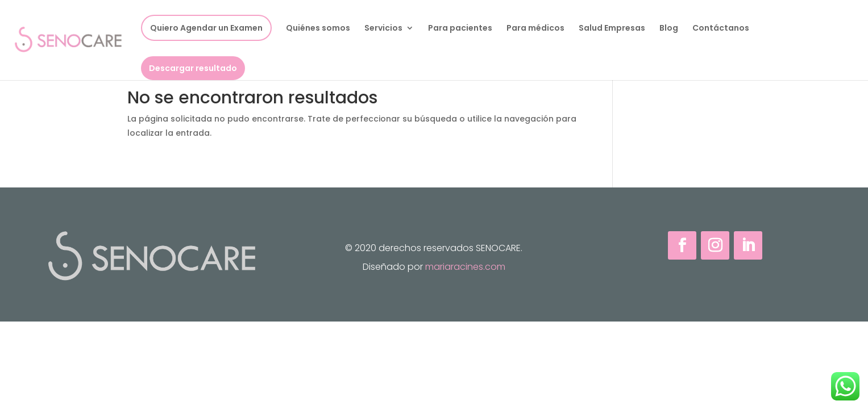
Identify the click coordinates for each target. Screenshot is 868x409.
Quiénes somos (318, 29)
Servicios (383, 29)
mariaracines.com (465, 267)
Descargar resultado (193, 68)
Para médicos (535, 29)
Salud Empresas (612, 29)
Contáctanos (721, 29)
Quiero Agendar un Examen (206, 28)
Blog (669, 29)
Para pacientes (460, 29)
